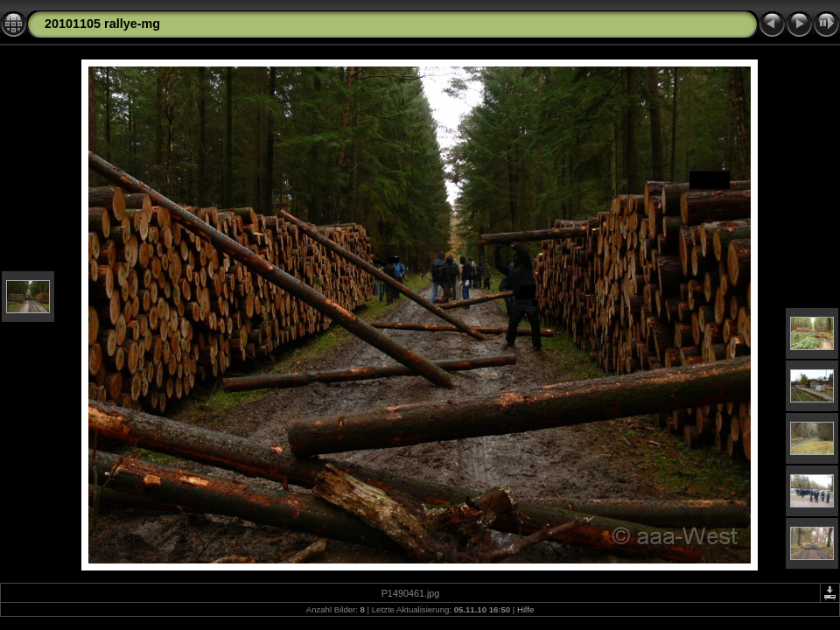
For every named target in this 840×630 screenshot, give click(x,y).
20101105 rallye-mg (102, 24)
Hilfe (525, 609)
